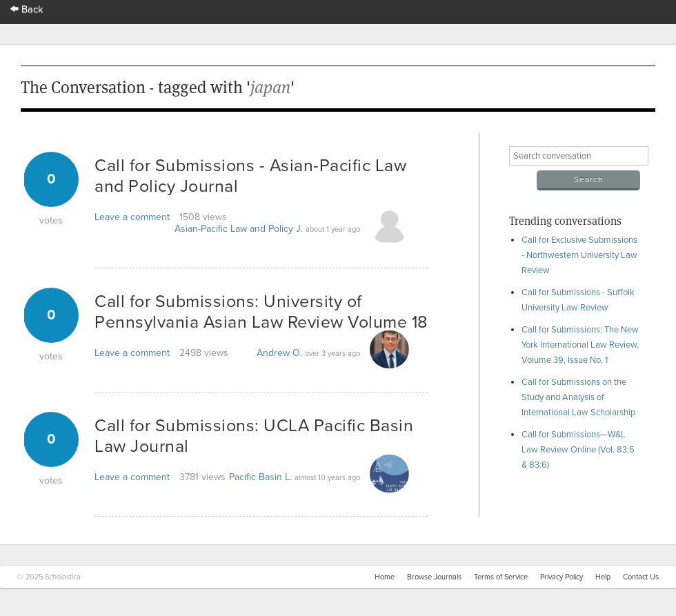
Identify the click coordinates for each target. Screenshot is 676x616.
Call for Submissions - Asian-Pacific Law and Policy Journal (250, 176)
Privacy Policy (561, 577)
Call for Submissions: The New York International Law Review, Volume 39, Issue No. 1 (580, 345)
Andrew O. (279, 353)
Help (603, 577)
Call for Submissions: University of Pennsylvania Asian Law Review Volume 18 (261, 312)
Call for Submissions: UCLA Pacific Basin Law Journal (254, 436)
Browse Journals (434, 577)
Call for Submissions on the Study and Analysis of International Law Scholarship (578, 397)
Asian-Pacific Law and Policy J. (239, 229)
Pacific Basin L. (260, 477)
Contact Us (641, 577)
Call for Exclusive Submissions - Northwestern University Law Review (579, 255)
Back (27, 9)
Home (385, 577)
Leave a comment (132, 217)
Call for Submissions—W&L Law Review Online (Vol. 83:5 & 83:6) (578, 450)
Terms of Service (501, 577)
